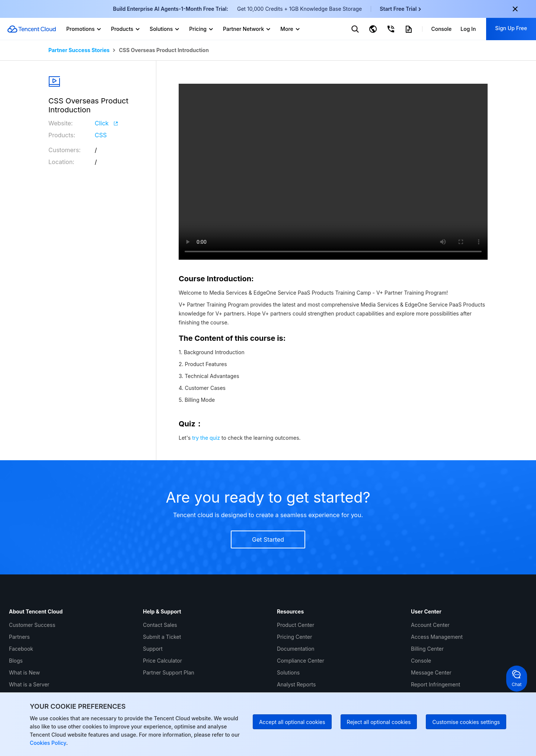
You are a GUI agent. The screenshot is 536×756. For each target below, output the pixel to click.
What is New (24, 672)
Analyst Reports (296, 684)
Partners (19, 637)
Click (106, 123)
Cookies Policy (48, 743)
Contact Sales (160, 625)
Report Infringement (435, 684)
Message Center (431, 672)
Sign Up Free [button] (511, 28)
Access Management (437, 637)
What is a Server (29, 684)
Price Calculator (162, 661)
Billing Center (427, 649)
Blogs (16, 661)
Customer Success (32, 625)
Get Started (268, 539)
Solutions (288, 672)
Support (153, 649)
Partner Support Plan (169, 672)
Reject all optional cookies (379, 722)
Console (421, 661)
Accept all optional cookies (292, 722)
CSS (101, 135)
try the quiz (206, 438)
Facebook (21, 649)
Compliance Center (301, 661)
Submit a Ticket (162, 637)
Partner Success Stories (79, 50)
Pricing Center (294, 637)
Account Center (430, 625)
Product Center (296, 625)
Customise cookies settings (466, 722)
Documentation (296, 649)
